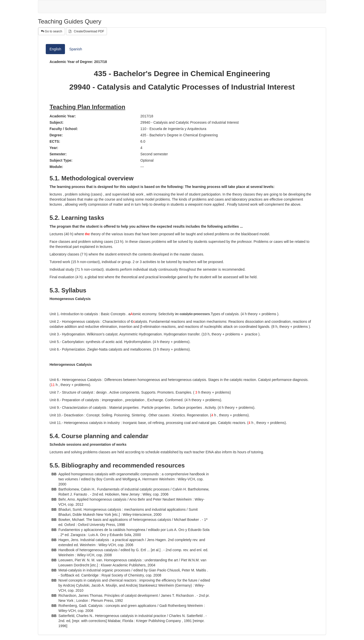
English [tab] (55, 49)
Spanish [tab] (76, 49)
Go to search (52, 31)
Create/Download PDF (86, 31)
